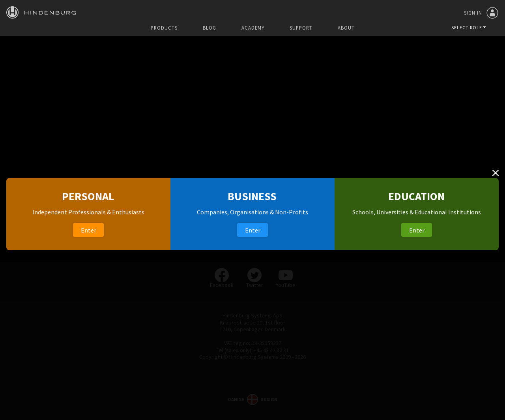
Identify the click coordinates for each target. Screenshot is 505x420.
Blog (209, 28)
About (346, 28)
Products (164, 28)
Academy (253, 28)
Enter (89, 230)
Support (301, 28)
